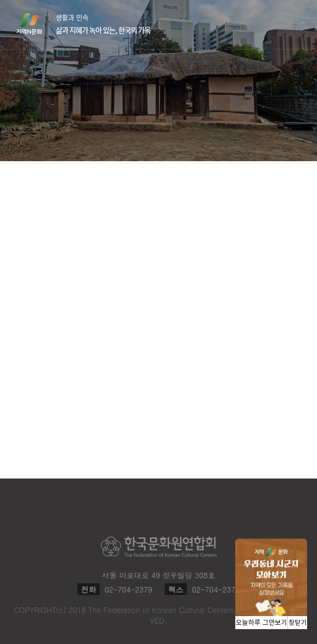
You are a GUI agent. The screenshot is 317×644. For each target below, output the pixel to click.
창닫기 (298, 623)
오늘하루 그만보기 (262, 623)
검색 (270, 25)
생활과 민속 (103, 24)
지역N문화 (36, 24)
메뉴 (293, 24)
